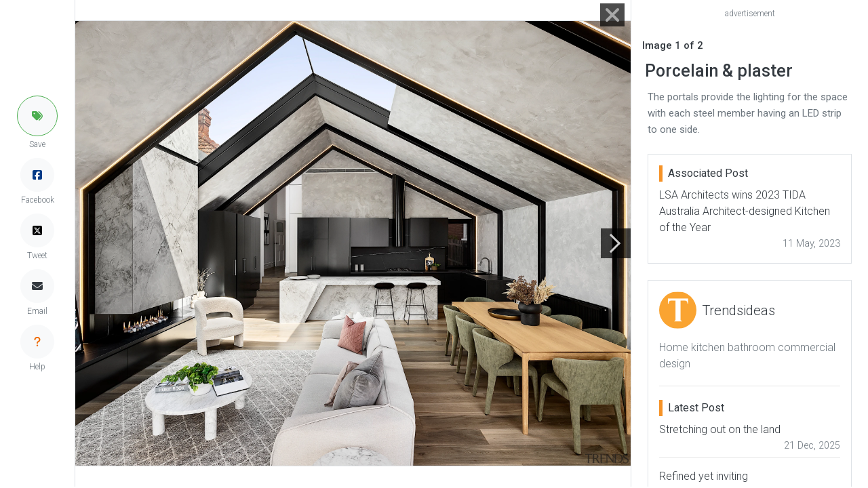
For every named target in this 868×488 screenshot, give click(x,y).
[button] (37, 116)
